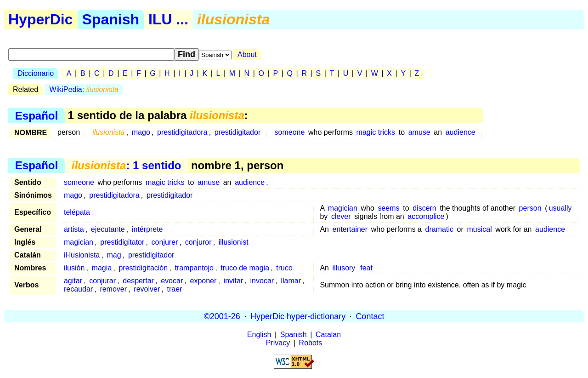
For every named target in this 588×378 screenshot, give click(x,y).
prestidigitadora (182, 132)
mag (114, 255)
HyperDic (41, 19)
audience (461, 132)
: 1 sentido (127, 165)
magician (343, 208)
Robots (311, 343)
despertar (138, 281)
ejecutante (108, 229)
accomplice (426, 216)
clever (341, 216)
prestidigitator (122, 242)
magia (102, 268)
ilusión (74, 268)
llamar (291, 281)
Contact (370, 316)
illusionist (234, 242)
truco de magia (245, 268)
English (259, 335)
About (247, 54)
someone (290, 132)
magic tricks (376, 132)
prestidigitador (238, 132)
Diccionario (36, 73)
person (530, 208)
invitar (234, 281)
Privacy (278, 343)
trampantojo (194, 268)
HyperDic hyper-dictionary (298, 316)
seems (388, 208)
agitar (73, 281)
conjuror (198, 242)
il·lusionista (82, 255)
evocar (172, 281)
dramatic (439, 229)
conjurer (165, 242)
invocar (262, 281)
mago (141, 132)
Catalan (328, 335)
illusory (344, 268)
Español (37, 115)
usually (560, 208)
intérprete (147, 229)
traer (175, 289)
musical (479, 229)
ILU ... (168, 19)
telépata (77, 212)
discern (424, 208)
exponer (204, 281)
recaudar (78, 289)
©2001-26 (222, 316)
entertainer (350, 229)
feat (366, 268)
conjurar (102, 281)
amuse (419, 132)
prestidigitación (143, 268)
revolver (147, 289)
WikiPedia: (84, 89)
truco (284, 268)
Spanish (111, 19)
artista (74, 229)
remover (113, 289)
